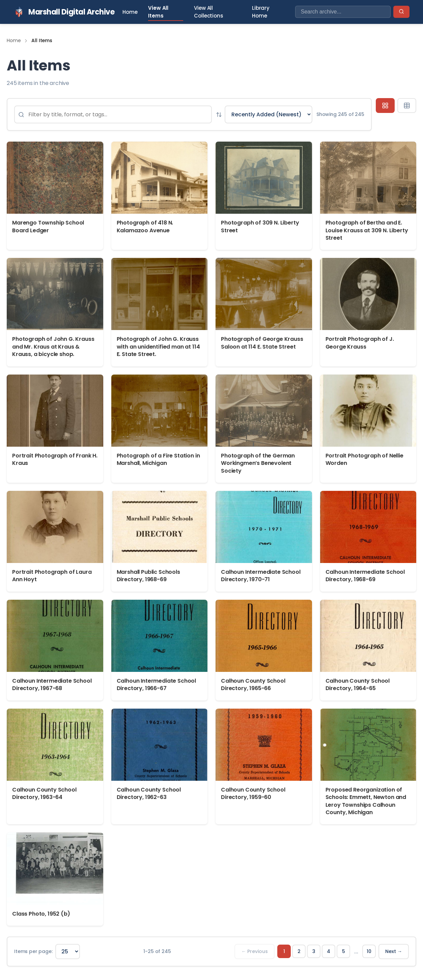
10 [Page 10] (369, 951)
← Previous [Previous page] (255, 951)
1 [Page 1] (284, 951)
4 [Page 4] (329, 951)
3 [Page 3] (314, 951)
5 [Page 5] (344, 951)
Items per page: (33, 951)
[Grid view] (385, 106)
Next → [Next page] (394, 951)
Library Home (261, 12)
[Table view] (407, 106)
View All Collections (208, 12)
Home (130, 12)
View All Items (158, 12)
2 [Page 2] (299, 951)
